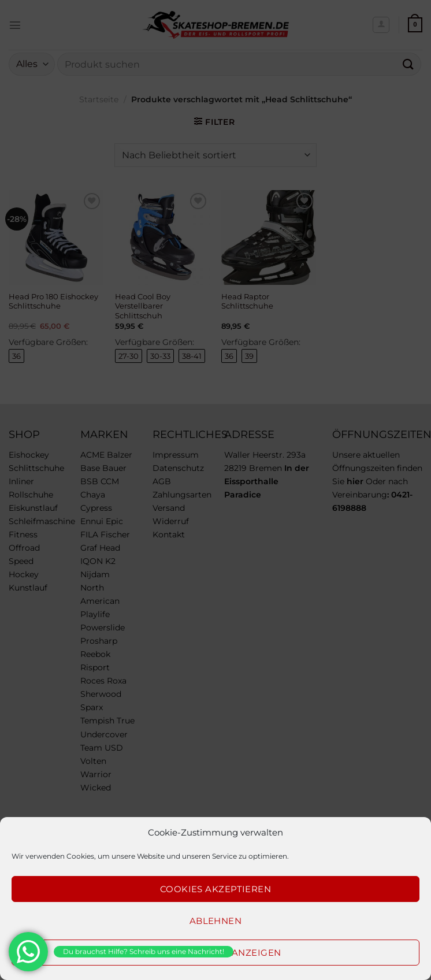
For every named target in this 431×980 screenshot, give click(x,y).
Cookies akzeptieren (216, 889)
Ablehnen (216, 921)
